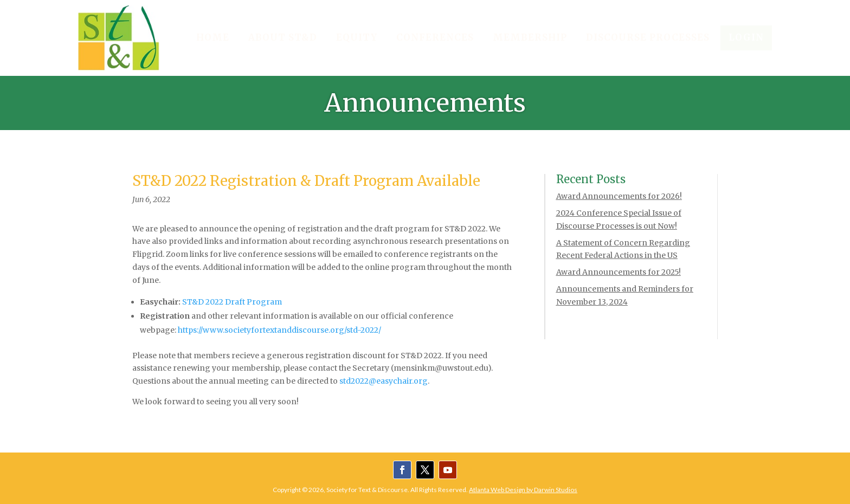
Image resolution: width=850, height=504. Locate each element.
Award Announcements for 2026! (619, 196)
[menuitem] (213, 38)
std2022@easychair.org (384, 381)
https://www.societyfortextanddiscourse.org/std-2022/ (279, 330)
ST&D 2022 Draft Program (232, 302)
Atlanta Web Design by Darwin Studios (523, 490)
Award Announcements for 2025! (619, 272)
